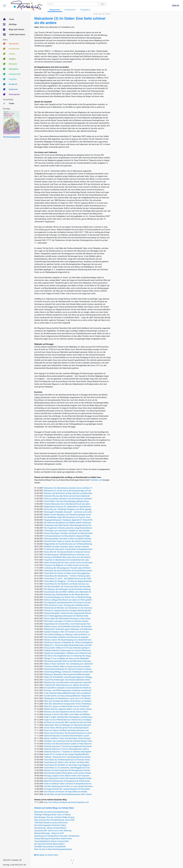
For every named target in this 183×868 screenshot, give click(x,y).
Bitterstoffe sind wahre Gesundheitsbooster (51, 812)
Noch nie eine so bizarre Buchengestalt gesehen (53, 849)
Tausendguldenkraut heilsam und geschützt (52, 841)
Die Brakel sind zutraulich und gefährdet (50, 847)
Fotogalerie (85, 10)
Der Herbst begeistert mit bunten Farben (50, 825)
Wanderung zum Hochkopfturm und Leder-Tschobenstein (57, 836)
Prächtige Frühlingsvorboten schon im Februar (53, 815)
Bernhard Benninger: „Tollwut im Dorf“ (49, 833)
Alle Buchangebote (12, 137)
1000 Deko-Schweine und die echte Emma (51, 823)
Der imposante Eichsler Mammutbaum (49, 844)
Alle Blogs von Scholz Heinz (46, 855)
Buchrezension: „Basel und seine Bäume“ (50, 828)
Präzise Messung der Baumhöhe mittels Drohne (53, 839)
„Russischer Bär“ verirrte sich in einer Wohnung (53, 831)
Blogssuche (55, 10)
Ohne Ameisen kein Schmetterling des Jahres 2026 (54, 820)
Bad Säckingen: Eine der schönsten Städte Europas (54, 817)
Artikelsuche (70, 10)
